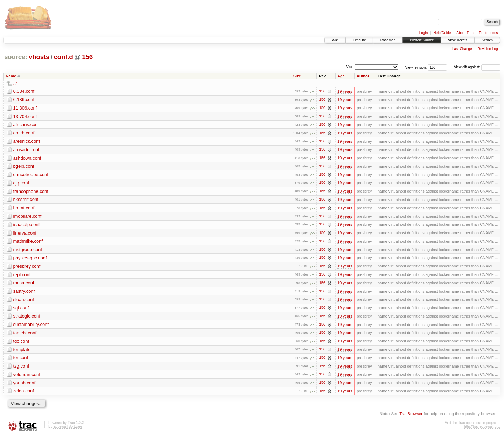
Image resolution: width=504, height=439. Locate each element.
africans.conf (26, 125)
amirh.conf (24, 133)
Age (341, 76)
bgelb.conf (24, 167)
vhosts (39, 57)
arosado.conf (26, 150)
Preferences (489, 33)
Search (487, 40)
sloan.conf (24, 301)
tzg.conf (21, 368)
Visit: (350, 67)
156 (87, 57)
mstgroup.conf (28, 251)
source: (16, 57)
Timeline (359, 40)
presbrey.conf (27, 268)
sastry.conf (24, 293)
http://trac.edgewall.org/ (482, 429)
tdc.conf (21, 343)
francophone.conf (31, 192)
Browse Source (422, 40)
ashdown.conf (27, 158)
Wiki (335, 40)
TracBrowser (411, 416)
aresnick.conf (27, 142)
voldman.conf (27, 377)
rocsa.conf (24, 284)
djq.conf (21, 184)
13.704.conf (25, 116)
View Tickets (458, 40)
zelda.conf (24, 394)
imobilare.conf (27, 217)
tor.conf (21, 360)
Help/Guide (442, 33)
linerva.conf (25, 234)
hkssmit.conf (26, 200)
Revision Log (488, 49)
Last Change (462, 49)
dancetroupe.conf (31, 175)
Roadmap (388, 40)
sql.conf (21, 310)
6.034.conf (24, 91)
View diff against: (477, 67)
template (22, 352)
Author (363, 76)
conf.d (64, 57)
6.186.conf (24, 100)
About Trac (465, 33)
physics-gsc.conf (30, 259)
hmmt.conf (24, 209)
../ (15, 83)
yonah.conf (24, 385)
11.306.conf (25, 108)
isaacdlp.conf (27, 226)
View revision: (416, 67)
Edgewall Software (68, 429)
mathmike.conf (28, 242)
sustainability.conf (31, 326)
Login (423, 33)
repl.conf (22, 276)
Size (297, 76)
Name (11, 76)
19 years (345, 91)
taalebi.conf (25, 335)
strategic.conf (27, 318)
